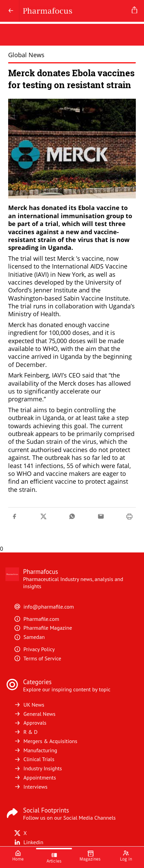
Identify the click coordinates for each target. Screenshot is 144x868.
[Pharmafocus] (74, 11)
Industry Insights (38, 768)
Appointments (35, 777)
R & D (26, 732)
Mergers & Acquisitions (46, 741)
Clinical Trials (34, 759)
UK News (29, 705)
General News (35, 714)
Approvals (30, 723)
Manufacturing (35, 750)
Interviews (31, 787)
